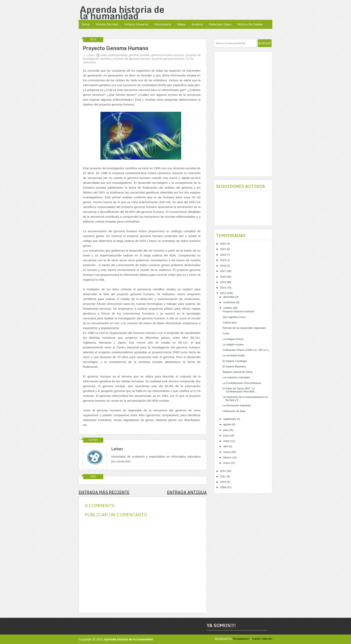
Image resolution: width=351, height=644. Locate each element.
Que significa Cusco (234, 317)
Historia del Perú (107, 24)
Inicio (86, 24)
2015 (223, 282)
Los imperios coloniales (236, 377)
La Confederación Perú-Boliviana (242, 383)
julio (226, 430)
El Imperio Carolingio (235, 361)
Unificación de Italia (234, 411)
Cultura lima (229, 323)
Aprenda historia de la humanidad (122, 12)
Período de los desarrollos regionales (244, 328)
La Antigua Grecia (233, 339)
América (197, 24)
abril (226, 446)
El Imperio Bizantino (234, 366)
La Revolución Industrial (237, 405)
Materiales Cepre (220, 24)
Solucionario (163, 24)
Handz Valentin (262, 639)
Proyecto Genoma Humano (116, 48)
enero (227, 463)
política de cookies (250, 24)
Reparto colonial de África (238, 372)
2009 (223, 487)
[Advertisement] (243, 114)
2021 (223, 249)
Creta (226, 333)
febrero (228, 457)
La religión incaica (233, 344)
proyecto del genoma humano (131, 59)
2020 (223, 255)
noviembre (230, 302)
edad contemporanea (114, 55)
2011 (223, 476)
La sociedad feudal (233, 355)
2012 (223, 471)
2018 (223, 266)
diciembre (229, 297)
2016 (223, 277)
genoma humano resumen (168, 55)
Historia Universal (136, 24)
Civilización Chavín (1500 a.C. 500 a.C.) (246, 350)
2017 (223, 271)
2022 (223, 244)
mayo (227, 441)
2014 (223, 288)
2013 (223, 293)
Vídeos (181, 24)
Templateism (241, 639)
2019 (223, 260)
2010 (223, 482)
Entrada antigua (187, 492)
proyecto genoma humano (168, 59)
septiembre (230, 419)
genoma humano (139, 55)
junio (226, 435)
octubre (228, 308)
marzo (227, 452)
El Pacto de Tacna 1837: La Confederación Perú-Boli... (239, 390)
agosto (228, 424)
